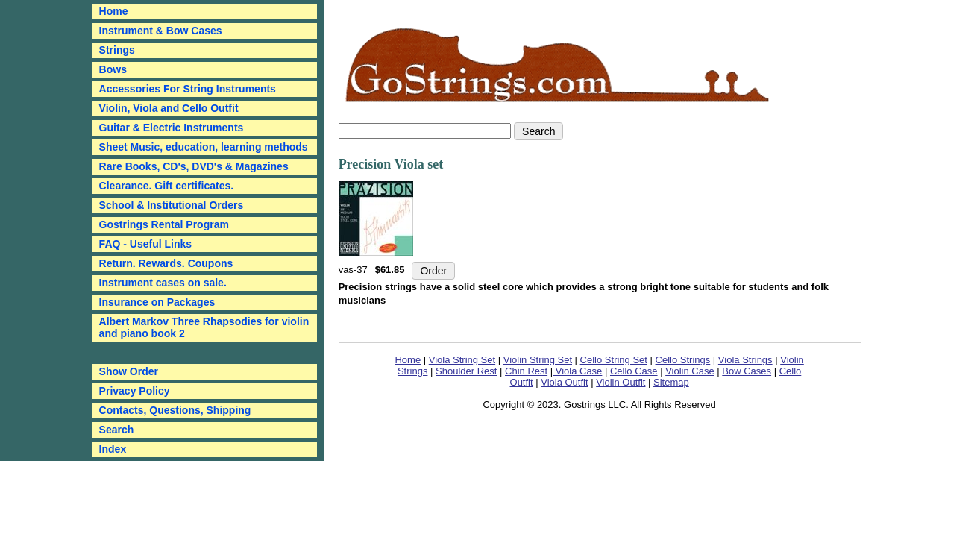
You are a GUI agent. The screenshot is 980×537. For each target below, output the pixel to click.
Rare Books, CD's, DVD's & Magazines (194, 166)
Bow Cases (747, 371)
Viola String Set (462, 360)
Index (113, 449)
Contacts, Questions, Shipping (175, 410)
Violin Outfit (621, 382)
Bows (113, 69)
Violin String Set (538, 360)
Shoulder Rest (466, 371)
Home (408, 360)
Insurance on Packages (157, 302)
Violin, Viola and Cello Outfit (169, 108)
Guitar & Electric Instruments (172, 128)
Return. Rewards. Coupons (166, 263)
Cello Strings (683, 360)
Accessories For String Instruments (188, 89)
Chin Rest (526, 371)
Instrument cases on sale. (163, 283)
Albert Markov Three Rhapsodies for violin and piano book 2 (204, 327)
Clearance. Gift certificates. (167, 186)
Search (117, 430)
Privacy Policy (135, 391)
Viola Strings (745, 360)
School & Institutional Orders (172, 205)
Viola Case (577, 371)
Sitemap (671, 382)
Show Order (129, 371)
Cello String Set (614, 360)
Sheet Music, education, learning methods (204, 147)
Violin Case (690, 371)
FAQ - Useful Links (145, 244)
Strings (117, 50)
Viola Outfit (564, 382)
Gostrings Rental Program (164, 224)
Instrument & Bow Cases (161, 31)
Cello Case (634, 371)
